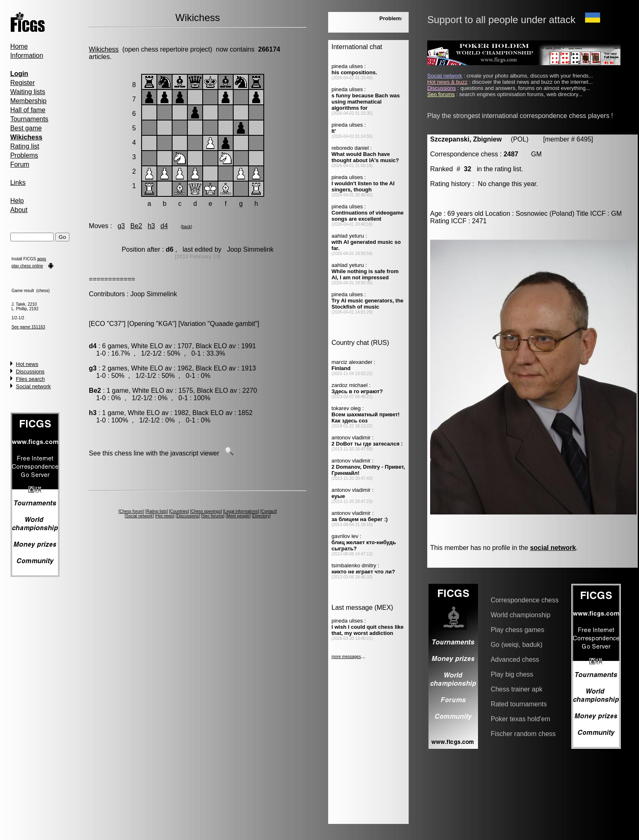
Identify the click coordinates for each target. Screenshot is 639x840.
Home (19, 46)
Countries (179, 511)
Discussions (30, 372)
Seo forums (213, 516)
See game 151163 (28, 327)
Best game (26, 128)
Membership (28, 101)
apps (42, 259)
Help (17, 201)
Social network (34, 386)
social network (553, 548)
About (19, 210)
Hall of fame (28, 110)
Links (18, 183)
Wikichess (104, 49)
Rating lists (157, 511)
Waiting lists (28, 92)
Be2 (136, 226)
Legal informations (241, 511)
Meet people (238, 516)
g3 (121, 226)
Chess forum (131, 511)
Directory (261, 516)
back (186, 227)
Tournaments (30, 119)
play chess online (27, 266)
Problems (24, 155)
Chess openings (206, 511)
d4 (164, 226)
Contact (268, 511)
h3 (151, 226)
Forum (20, 164)
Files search (31, 379)
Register (23, 83)
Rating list (25, 146)
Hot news (27, 364)
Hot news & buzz (447, 82)
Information (27, 55)
